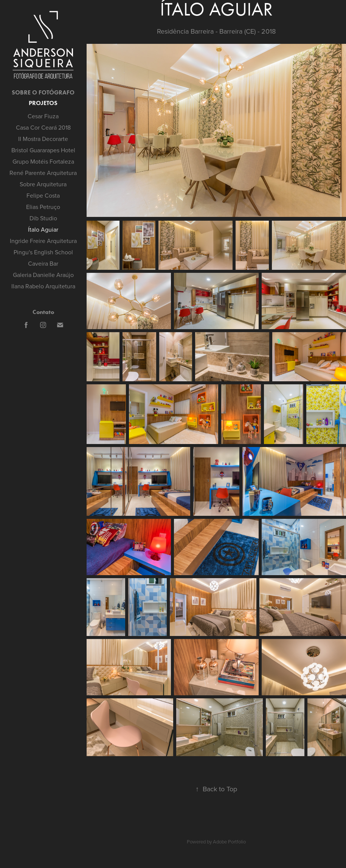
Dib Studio (43, 218)
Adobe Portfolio (229, 842)
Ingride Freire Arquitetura (43, 241)
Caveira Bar (43, 263)
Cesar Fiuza (43, 116)
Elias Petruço (43, 207)
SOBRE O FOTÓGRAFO (43, 92)
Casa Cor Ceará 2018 (43, 127)
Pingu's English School (43, 252)
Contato (43, 312)
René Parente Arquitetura (43, 173)
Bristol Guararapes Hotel (43, 150)
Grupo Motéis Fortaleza (43, 161)
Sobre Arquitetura (43, 184)
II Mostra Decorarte (43, 139)
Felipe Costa (43, 195)
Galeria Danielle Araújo (43, 275)
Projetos (43, 103)
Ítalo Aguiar (43, 229)
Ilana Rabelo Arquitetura (43, 286)
